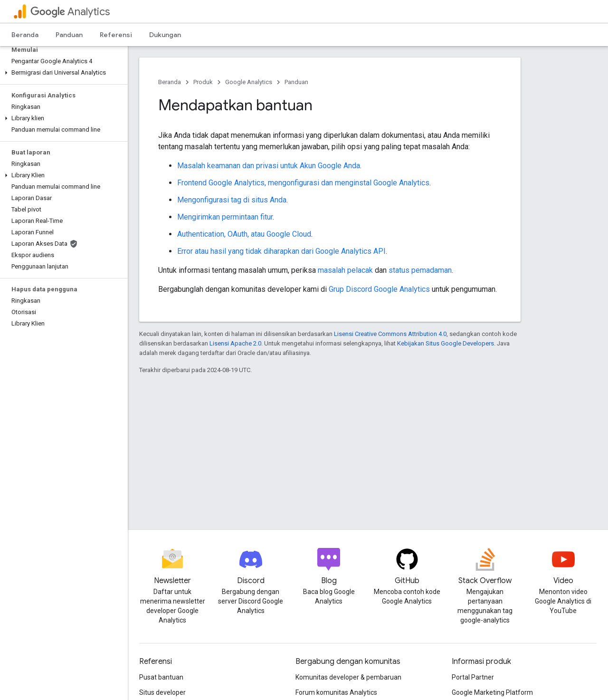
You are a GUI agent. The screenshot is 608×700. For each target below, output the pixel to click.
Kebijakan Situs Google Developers (446, 343)
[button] (62, 73)
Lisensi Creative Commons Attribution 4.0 (390, 334)
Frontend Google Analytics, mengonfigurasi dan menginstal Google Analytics (303, 183)
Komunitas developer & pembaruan (348, 677)
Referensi (116, 35)
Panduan (69, 35)
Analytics (70, 12)
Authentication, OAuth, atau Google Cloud (244, 234)
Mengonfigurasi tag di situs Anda (232, 200)
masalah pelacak (345, 270)
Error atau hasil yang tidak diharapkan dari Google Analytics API (281, 251)
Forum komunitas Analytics (336, 692)
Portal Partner (473, 677)
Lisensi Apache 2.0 (235, 343)
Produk (203, 82)
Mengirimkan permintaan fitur (225, 217)
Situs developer (162, 692)
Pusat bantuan (161, 677)
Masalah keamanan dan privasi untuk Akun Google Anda (269, 166)
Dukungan (165, 35)
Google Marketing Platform (492, 692)
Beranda (25, 35)
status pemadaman (420, 270)
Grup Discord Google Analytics (379, 289)
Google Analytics (249, 82)
